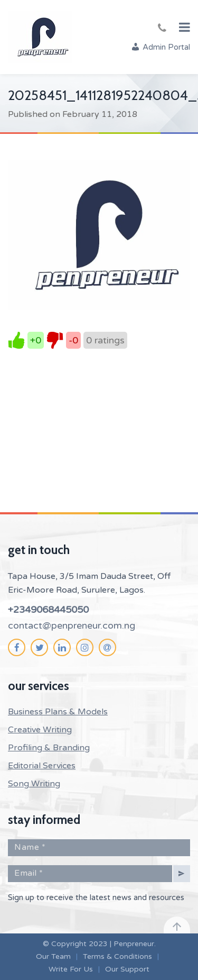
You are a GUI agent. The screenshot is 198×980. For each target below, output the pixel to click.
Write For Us (71, 969)
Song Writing (34, 784)
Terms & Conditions (117, 956)
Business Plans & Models (58, 712)
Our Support (127, 969)
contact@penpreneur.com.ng (72, 625)
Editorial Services (42, 766)
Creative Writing (40, 730)
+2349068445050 (48, 610)
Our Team (53, 956)
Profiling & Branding (49, 748)
